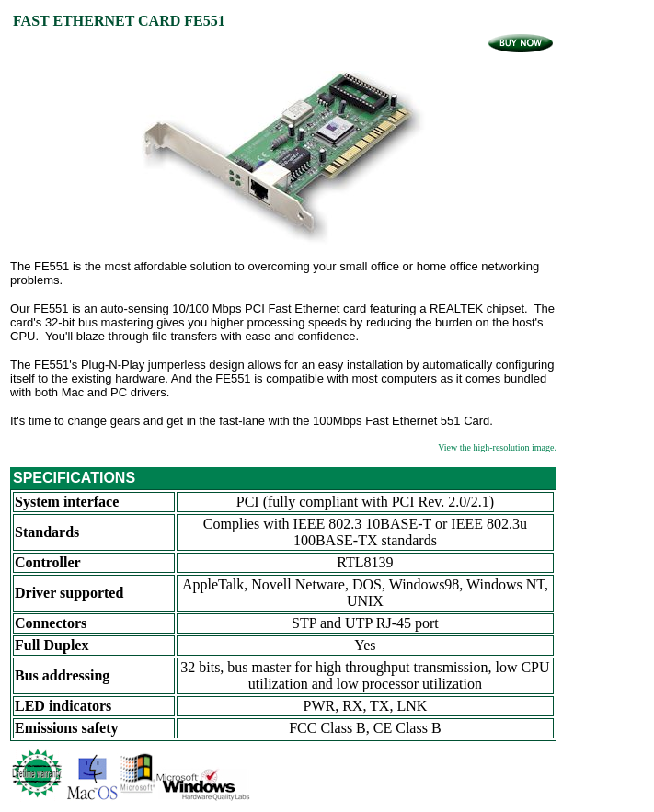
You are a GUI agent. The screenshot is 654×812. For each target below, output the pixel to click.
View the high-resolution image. (497, 447)
